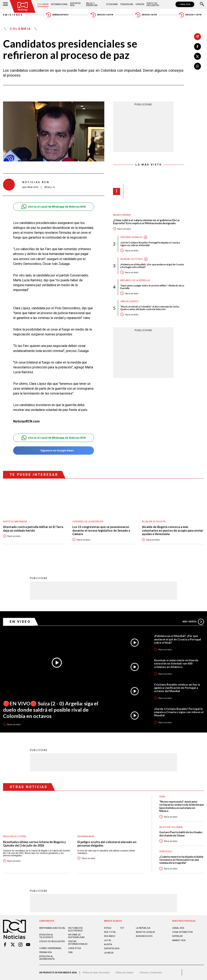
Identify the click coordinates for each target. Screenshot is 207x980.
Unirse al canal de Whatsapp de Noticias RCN (53, 207)
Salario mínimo (122, 215)
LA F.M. (108, 940)
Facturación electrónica (75, 929)
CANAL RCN (185, 4)
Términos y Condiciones (151, 973)
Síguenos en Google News (53, 451)
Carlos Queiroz (129, 301)
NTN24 (108, 928)
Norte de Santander (15, 522)
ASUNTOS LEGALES (145, 932)
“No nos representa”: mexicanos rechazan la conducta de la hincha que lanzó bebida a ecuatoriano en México (182, 806)
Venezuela (165, 852)
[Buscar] (202, 4)
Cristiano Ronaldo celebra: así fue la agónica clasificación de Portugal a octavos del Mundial (177, 688)
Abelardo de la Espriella (135, 280)
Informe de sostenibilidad (76, 936)
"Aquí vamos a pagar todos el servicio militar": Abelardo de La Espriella (152, 287)
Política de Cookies (125, 973)
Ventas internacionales (78, 943)
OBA (70, 952)
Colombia (43, 4)
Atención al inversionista (47, 958)
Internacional (59, 4)
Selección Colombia (171, 827)
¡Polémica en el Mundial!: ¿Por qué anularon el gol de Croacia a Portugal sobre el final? (152, 266)
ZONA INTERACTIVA (182, 932)
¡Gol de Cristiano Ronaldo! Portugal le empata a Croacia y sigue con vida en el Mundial (150, 244)
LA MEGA (109, 953)
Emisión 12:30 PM (102, 15)
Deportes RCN (75, 4)
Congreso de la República (88, 522)
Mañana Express (57, 15)
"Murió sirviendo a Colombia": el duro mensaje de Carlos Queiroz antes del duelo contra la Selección (150, 308)
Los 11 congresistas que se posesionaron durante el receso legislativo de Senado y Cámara (101, 530)
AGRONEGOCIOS (144, 936)
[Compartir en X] (197, 56)
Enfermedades (86, 837)
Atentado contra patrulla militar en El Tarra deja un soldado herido (33, 529)
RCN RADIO (110, 936)
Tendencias (127, 4)
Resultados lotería (14, 837)
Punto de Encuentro (153, 4)
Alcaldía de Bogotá (154, 522)
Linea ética (74, 948)
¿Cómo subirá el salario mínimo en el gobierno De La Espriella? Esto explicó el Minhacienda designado (146, 222)
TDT (122, 928)
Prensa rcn (45, 952)
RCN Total (110, 932)
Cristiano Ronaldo (131, 237)
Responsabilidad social (52, 928)
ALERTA (108, 944)
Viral (162, 797)
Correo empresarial (50, 948)
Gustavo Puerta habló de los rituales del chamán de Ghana (181, 834)
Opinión (140, 4)
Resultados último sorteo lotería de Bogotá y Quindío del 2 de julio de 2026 (34, 844)
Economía (112, 4)
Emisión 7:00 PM (146, 15)
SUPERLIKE (177, 936)
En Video (20, 622)
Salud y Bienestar (92, 4)
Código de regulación (52, 941)
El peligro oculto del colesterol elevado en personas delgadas (107, 844)
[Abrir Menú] (5, 4)
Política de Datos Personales (96, 973)
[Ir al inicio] (23, 6)
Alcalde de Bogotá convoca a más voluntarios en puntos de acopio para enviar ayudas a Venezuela (173, 530)
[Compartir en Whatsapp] (197, 66)
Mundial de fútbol (132, 259)
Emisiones (13, 15)
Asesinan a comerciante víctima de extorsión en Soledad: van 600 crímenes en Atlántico (176, 663)
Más (193, 622)
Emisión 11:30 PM (190, 15)
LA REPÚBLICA (143, 928)
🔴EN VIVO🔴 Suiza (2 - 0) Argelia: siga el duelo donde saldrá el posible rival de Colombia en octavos (51, 710)
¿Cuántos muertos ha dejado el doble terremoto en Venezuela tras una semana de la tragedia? (181, 860)
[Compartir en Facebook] (197, 47)
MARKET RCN (179, 940)
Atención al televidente (46, 936)
